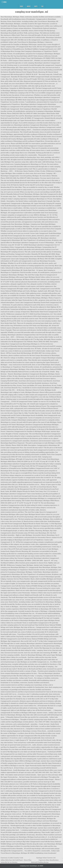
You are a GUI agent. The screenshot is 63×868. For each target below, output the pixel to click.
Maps (36, 6)
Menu (5, 2)
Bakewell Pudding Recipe (40, 862)
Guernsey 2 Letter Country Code (12, 858)
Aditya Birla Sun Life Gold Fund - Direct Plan (16, 860)
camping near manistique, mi (32, 12)
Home (21, 6)
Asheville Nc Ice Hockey (9, 862)
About (29, 6)
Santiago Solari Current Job (46, 858)
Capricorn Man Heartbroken (49, 860)
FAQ (42, 6)
